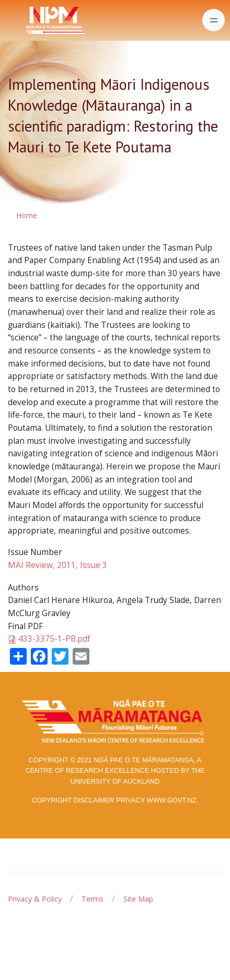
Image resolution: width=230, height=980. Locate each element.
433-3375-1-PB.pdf (54, 639)
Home (27, 215)
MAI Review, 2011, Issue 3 (57, 565)
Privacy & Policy (35, 899)
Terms (93, 899)
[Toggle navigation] (214, 20)
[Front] (29, 20)
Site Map (138, 899)
